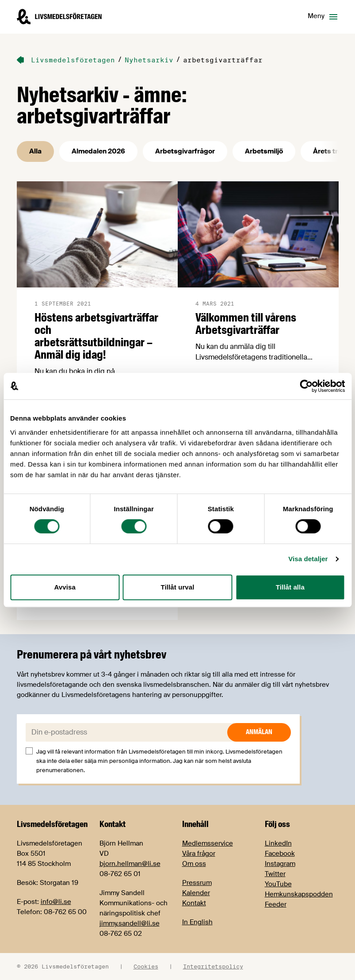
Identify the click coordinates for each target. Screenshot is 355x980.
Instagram (280, 864)
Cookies (146, 966)
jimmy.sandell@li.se (130, 923)
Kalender (196, 893)
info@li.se (56, 902)
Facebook (280, 854)
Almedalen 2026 (98, 151)
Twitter (275, 874)
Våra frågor (199, 854)
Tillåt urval (178, 587)
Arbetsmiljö (264, 151)
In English (197, 922)
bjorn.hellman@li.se (130, 864)
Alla (35, 151)
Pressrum (197, 883)
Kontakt (194, 903)
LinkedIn (278, 843)
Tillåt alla (290, 587)
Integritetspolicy (213, 966)
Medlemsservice (208, 843)
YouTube (278, 884)
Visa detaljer (308, 559)
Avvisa (65, 587)
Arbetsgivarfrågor (185, 151)
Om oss (194, 864)
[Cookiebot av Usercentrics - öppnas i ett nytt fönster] (306, 386)
